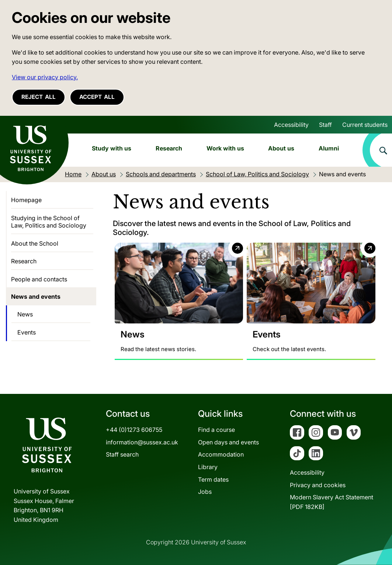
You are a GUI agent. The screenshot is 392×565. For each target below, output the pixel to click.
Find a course (216, 430)
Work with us (225, 148)
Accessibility (291, 125)
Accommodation (221, 455)
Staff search (122, 455)
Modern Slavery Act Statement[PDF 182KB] (332, 502)
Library (208, 467)
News (25, 314)
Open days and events (228, 442)
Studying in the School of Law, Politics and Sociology (49, 222)
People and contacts (39, 279)
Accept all (97, 97)
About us (281, 148)
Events (27, 332)
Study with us (112, 148)
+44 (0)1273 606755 (134, 430)
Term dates (213, 479)
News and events (36, 297)
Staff (325, 125)
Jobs (205, 492)
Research (169, 148)
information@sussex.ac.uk (142, 442)
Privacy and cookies (318, 485)
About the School (35, 243)
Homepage (26, 200)
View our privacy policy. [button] (45, 77)
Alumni (329, 148)
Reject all (39, 97)
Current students (365, 125)
